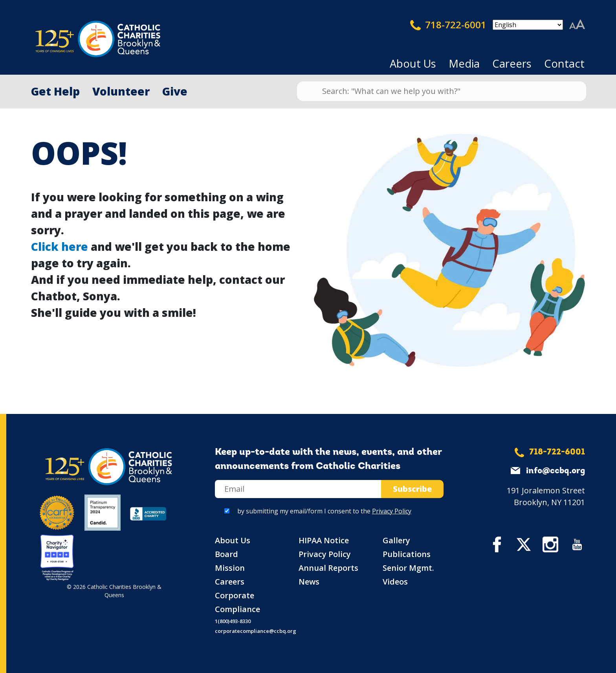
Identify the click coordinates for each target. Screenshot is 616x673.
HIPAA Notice (324, 540)
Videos (395, 582)
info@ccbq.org (555, 471)
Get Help (55, 91)
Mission (230, 568)
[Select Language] (528, 25)
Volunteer (121, 91)
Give (175, 91)
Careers (512, 63)
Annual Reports (328, 568)
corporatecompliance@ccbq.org (256, 631)
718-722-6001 (448, 25)
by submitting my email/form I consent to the (324, 511)
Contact (564, 63)
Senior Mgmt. (408, 568)
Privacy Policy (392, 511)
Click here (60, 246)
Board (226, 554)
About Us (413, 63)
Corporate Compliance (237, 602)
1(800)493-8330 (233, 621)
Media (464, 63)
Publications (407, 554)
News (309, 582)
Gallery (396, 540)
